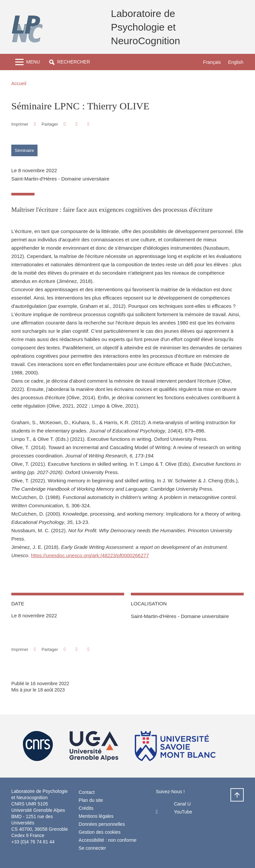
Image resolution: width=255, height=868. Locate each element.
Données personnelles (102, 824)
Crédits (86, 808)
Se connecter (92, 848)
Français (212, 62)
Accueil (19, 83)
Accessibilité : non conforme (108, 840)
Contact (87, 792)
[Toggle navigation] (28, 62)
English (236, 62)
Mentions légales (96, 816)
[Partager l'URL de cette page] (88, 124)
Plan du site (91, 800)
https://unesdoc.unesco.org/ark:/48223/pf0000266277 (90, 555)
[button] (70, 62)
